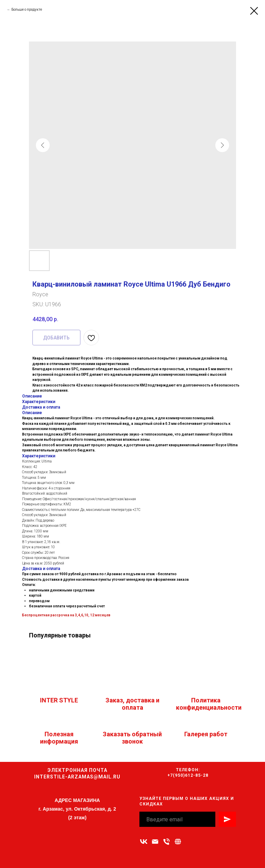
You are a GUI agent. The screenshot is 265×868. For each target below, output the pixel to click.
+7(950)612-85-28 (188, 775)
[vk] (144, 842)
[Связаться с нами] (178, 842)
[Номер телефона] (166, 842)
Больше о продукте (27, 10)
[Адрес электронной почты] (155, 842)
